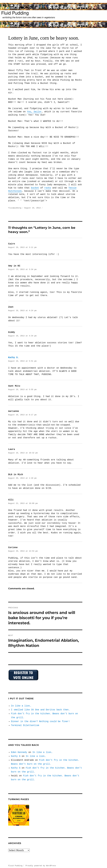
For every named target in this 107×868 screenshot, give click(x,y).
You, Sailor (34, 112)
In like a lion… (21, 703)
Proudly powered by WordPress (41, 863)
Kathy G (16, 753)
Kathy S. (14, 357)
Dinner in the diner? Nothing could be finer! (40, 718)
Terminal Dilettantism (25, 722)
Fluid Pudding (15, 863)
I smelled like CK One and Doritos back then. (40, 707)
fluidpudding (15, 208)
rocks (48, 188)
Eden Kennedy (19, 749)
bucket (35, 188)
